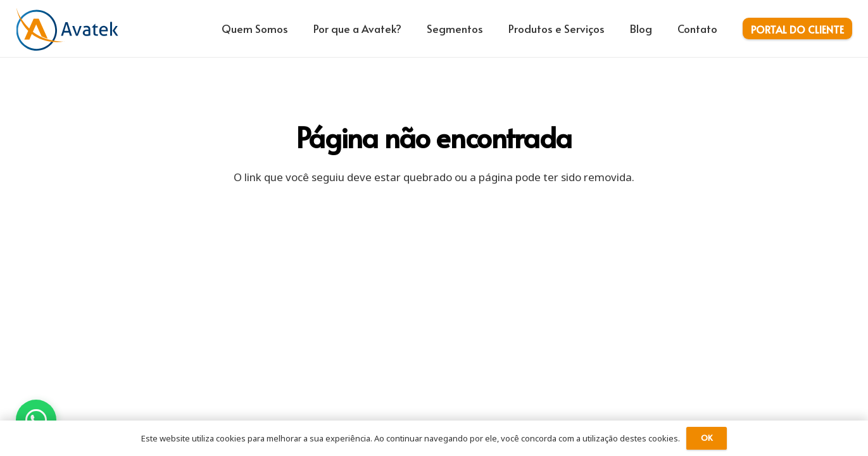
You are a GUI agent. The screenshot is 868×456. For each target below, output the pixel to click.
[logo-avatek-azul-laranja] (67, 28)
